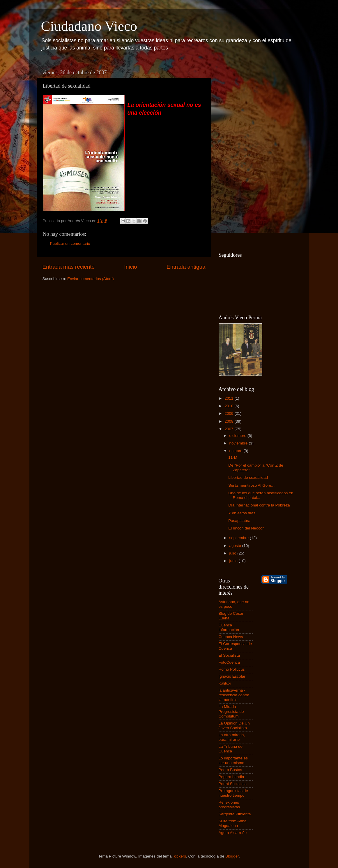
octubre (237, 451)
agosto (236, 546)
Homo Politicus (232, 669)
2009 (229, 413)
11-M (233, 457)
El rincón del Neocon (246, 528)
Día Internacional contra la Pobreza (259, 505)
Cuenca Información (229, 627)
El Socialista (229, 655)
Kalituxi (225, 683)
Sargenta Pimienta (235, 814)
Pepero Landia (231, 777)
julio (233, 553)
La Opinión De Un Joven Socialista (234, 726)
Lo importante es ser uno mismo (233, 760)
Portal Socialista (233, 784)
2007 (229, 429)
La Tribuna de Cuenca (231, 749)
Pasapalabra (239, 521)
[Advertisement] (242, 154)
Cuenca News (231, 637)
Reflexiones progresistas (229, 805)
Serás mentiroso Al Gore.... (252, 485)
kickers (180, 856)
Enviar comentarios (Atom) (91, 279)
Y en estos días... (243, 513)
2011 (229, 398)
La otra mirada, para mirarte (232, 737)
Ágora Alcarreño (233, 833)
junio (234, 561)
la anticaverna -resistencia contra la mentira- (234, 695)
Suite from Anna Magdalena (233, 823)
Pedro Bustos (230, 770)
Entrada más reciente (69, 267)
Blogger (232, 856)
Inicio (131, 267)
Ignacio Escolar (232, 676)
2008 (229, 421)
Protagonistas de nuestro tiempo (233, 793)
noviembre (239, 443)
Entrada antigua (186, 267)
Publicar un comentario (70, 243)
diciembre (238, 436)
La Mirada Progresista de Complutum (231, 711)
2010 (229, 406)
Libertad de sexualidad (248, 478)
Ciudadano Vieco (89, 26)
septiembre (240, 538)
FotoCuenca (229, 662)
